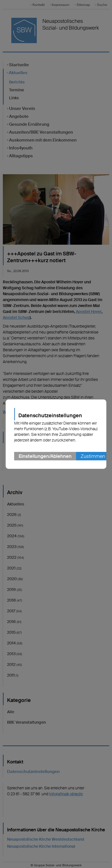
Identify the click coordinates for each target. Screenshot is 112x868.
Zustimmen (93, 456)
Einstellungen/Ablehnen (45, 456)
